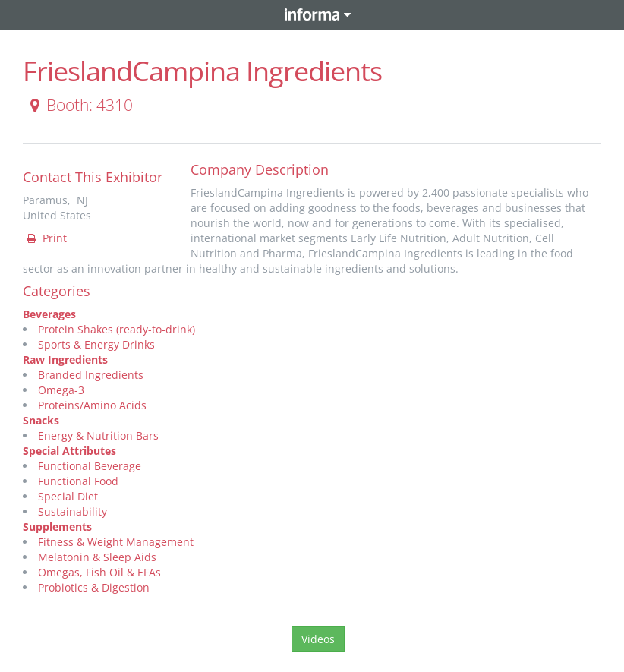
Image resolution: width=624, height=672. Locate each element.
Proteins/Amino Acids (92, 405)
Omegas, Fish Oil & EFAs (99, 572)
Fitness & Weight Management (116, 542)
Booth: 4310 (79, 105)
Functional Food (78, 481)
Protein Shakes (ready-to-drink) (117, 329)
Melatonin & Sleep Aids (97, 557)
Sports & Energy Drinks (96, 344)
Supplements (57, 527)
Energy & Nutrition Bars (98, 435)
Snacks (41, 420)
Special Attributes (69, 451)
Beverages (49, 314)
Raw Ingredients (65, 360)
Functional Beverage (90, 466)
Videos (318, 639)
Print (46, 238)
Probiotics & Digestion (94, 587)
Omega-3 (61, 390)
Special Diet (68, 496)
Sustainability (72, 511)
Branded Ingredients (91, 375)
